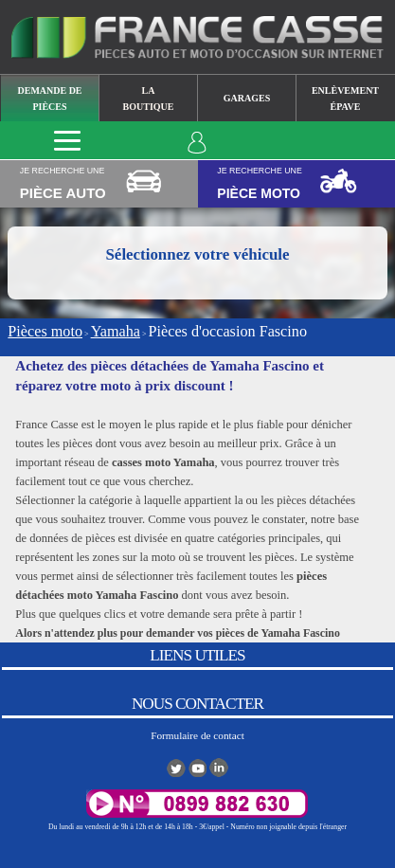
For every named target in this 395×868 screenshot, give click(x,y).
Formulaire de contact (197, 735)
